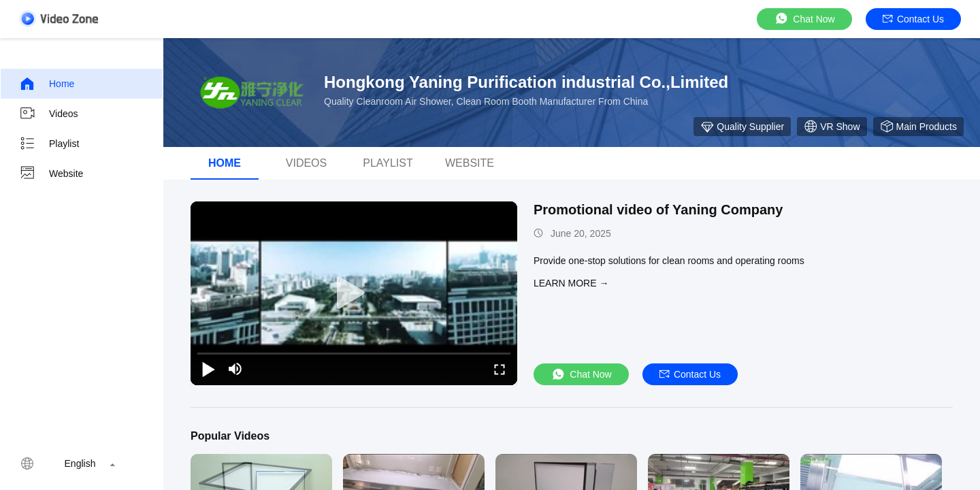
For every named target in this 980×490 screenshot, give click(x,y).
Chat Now (804, 19)
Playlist (49, 144)
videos (306, 163)
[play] (354, 293)
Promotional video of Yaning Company (658, 210)
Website (51, 174)
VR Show (832, 127)
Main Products (918, 127)
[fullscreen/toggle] (500, 369)
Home (47, 84)
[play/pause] (208, 369)
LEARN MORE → (571, 283)
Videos (49, 114)
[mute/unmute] (235, 369)
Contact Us (913, 19)
